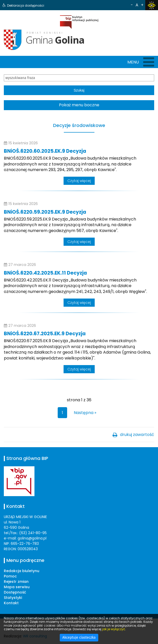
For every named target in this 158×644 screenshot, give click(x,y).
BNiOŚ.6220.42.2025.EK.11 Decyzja (45, 273)
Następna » (85, 413)
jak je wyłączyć (114, 629)
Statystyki (13, 598)
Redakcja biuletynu (22, 571)
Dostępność (15, 592)
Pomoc (10, 576)
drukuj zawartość (137, 435)
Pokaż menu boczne (79, 105)
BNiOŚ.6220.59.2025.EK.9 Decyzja (45, 212)
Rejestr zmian (16, 582)
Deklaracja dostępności (26, 5)
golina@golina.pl (32, 538)
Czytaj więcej (79, 181)
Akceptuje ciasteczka (79, 637)
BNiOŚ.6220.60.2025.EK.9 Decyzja (45, 151)
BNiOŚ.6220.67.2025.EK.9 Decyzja (45, 334)
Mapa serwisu (17, 587)
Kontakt (11, 603)
